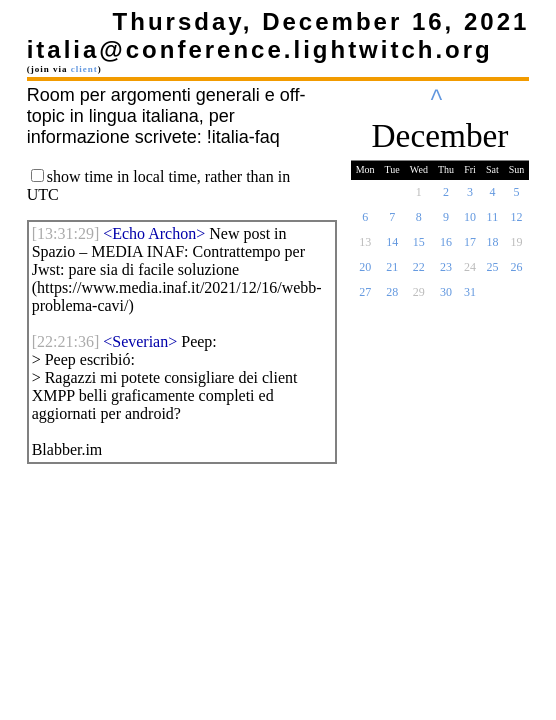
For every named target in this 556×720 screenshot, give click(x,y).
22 (419, 273)
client (84, 69)
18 (492, 248)
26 (517, 273)
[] (66, 233)
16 (446, 248)
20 (365, 273)
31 (470, 298)
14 (392, 248)
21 (392, 273)
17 (470, 248)
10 (470, 223)
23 (446, 273)
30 (446, 298)
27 (365, 298)
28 (392, 298)
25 (492, 273)
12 (517, 223)
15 (419, 248)
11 (493, 223)
